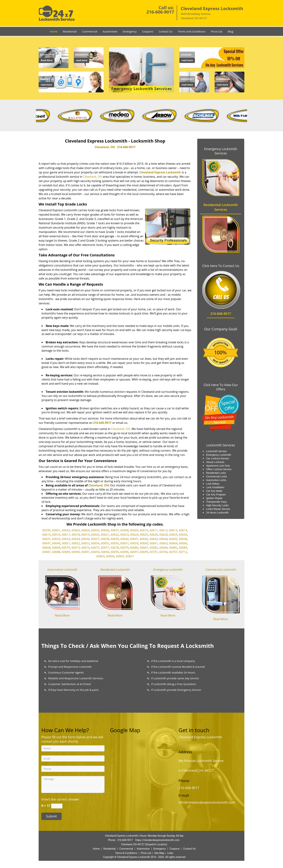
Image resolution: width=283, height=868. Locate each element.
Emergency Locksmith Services (221, 151)
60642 (144, 539)
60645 (173, 539)
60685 (173, 548)
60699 (144, 552)
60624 (134, 535)
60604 (86, 530)
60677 (105, 548)
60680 (134, 548)
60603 (76, 530)
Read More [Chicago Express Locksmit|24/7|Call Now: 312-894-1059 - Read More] (47, 60)
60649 (56, 543)
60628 (164, 535)
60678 (115, 548)
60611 (154, 530)
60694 (105, 552)
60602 (66, 530)
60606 (105, 530)
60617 (66, 535)
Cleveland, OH (105, 147)
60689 (66, 552)
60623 (125, 535)
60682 (154, 548)
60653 (86, 543)
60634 (76, 539)
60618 (76, 535)
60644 (164, 539)
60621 (105, 535)
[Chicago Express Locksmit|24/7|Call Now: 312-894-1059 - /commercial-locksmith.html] (221, 594)
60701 (154, 552)
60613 (173, 530)
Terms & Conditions (126, 853)
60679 (125, 548)
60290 (46, 530)
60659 (134, 543)
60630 (183, 535)
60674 (86, 548)
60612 (164, 530)
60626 (154, 535)
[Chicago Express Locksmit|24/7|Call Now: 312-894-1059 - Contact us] (47, 79)
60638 (105, 539)
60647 (46, 543)
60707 (173, 552)
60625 (144, 535)
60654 (95, 543)
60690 (76, 552)
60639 (115, 539)
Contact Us (166, 31)
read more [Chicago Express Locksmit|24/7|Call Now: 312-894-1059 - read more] (82, 60)
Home (54, 31)
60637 (95, 539)
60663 (164, 543)
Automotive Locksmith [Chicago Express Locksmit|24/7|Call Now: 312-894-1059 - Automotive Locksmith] (62, 570)
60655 (105, 543)
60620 (95, 535)
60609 (134, 530)
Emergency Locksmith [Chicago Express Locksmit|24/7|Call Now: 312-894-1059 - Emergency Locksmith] (168, 570)
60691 (86, 552)
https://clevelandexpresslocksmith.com (157, 840)
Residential (70, 31)
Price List (217, 31)
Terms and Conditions (192, 31)
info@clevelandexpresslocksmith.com (207, 802)
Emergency (130, 31)
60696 (125, 552)
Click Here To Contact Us (221, 266)
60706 (164, 552)
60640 (125, 539)
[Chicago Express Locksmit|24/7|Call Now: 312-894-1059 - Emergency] (187, 79)
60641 (134, 539)
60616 (56, 535)
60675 (95, 548)
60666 (183, 543)
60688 (56, 552)
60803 (101, 556)
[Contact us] (71, 82)
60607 (115, 530)
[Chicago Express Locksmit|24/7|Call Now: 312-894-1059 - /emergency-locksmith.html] (168, 592)
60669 (56, 548)
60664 (173, 543)
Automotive (110, 31)
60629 (173, 535)
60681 (144, 548)
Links (170, 853)
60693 (95, 552)
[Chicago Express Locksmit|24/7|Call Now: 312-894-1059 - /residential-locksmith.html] (115, 592)
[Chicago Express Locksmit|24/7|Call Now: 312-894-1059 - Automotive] (47, 55)
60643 (154, 539)
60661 (154, 543)
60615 (46, 535)
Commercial (90, 31)
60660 (144, 543)
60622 (115, 535)
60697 (134, 552)
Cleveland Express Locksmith (160, 172)
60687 (46, 552)
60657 (125, 543)
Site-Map (159, 853)
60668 (46, 548)
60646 (183, 539)
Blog (230, 31)
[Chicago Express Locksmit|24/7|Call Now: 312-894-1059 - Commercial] (223, 79)
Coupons (148, 31)
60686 (183, 548)
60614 (183, 530)
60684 (164, 548)
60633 (66, 539)
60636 (86, 539)
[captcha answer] (57, 806)
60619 (86, 535)
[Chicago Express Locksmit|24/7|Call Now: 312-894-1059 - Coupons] (187, 55)
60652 (76, 543)
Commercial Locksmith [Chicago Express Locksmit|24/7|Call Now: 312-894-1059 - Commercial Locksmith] (221, 570)
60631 (46, 539)
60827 (130, 556)
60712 (183, 552)
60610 (144, 530)
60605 (95, 530)
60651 (66, 543)
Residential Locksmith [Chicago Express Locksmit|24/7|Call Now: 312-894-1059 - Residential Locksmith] (115, 570)
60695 (115, 552)
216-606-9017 (160, 12)
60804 (110, 556)
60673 (76, 548)
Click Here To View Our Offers (221, 387)
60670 (66, 548)
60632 (56, 539)
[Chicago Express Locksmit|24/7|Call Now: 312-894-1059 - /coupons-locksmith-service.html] (212, 57)
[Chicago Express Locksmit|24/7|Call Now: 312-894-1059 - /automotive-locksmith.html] (62, 592)
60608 (125, 530)
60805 (120, 556)
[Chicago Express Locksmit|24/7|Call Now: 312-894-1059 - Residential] (82, 55)
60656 (115, 543)
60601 (56, 530)
